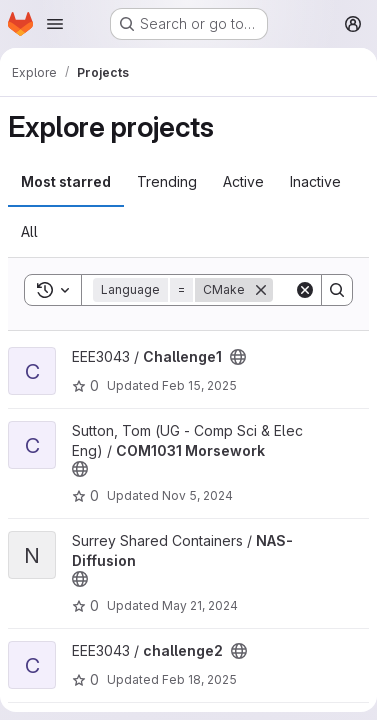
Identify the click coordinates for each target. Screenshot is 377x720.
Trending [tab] (167, 181)
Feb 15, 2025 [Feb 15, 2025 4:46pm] (199, 385)
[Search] (337, 290)
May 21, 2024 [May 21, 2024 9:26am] (200, 605)
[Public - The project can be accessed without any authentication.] (238, 357)
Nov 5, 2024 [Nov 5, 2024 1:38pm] (197, 495)
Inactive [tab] (315, 181)
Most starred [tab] (66, 181)
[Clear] (305, 290)
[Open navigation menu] (55, 24)
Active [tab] (243, 181)
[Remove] (261, 290)
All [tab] (29, 231)
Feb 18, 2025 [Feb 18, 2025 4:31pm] (199, 679)
